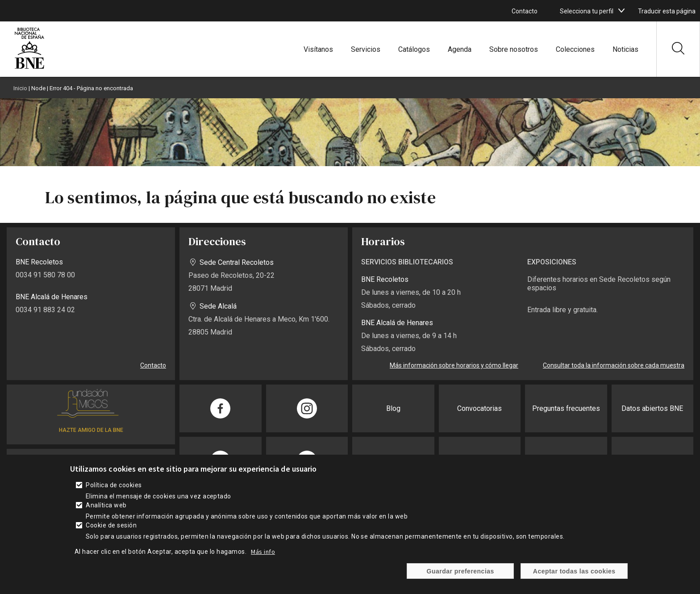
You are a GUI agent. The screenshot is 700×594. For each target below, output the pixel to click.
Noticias (625, 49)
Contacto (525, 11)
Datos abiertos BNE (652, 408)
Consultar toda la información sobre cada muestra (614, 365)
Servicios (366, 49)
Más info (263, 552)
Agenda (460, 49)
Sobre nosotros (514, 49)
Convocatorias (479, 408)
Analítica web (106, 505)
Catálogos (414, 49)
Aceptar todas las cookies (574, 571)
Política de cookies (114, 485)
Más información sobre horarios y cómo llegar (454, 365)
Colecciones (575, 49)
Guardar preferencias (460, 571)
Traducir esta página (667, 11)
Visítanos (318, 49)
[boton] (621, 11)
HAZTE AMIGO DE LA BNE (91, 430)
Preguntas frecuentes (566, 408)
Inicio (20, 88)
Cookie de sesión (111, 525)
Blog (393, 408)
